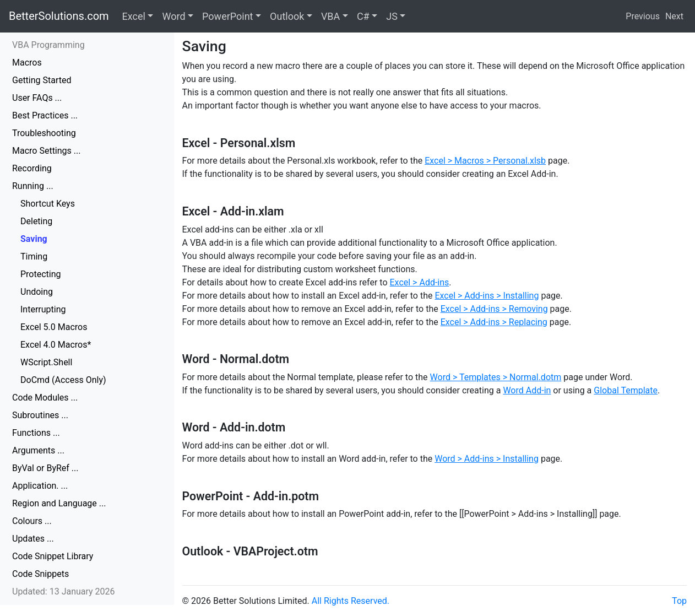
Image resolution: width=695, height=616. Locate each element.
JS (392, 16)
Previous (643, 16)
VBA (330, 16)
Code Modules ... (45, 398)
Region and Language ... (59, 503)
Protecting (41, 274)
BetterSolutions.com (59, 16)
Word (173, 16)
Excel (134, 16)
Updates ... (33, 539)
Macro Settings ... (46, 151)
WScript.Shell (46, 362)
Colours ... (32, 521)
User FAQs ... (37, 98)
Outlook (287, 16)
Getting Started (42, 80)
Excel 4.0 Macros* (56, 345)
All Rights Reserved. (351, 601)
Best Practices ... (45, 115)
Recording (32, 168)
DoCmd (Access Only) (63, 380)
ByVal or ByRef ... (45, 468)
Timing (34, 256)
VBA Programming (48, 45)
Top (679, 601)
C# (363, 16)
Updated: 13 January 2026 (64, 591)
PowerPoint (227, 16)
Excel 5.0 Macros (54, 327)
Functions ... (36, 433)
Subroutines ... (40, 415)
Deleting (36, 221)
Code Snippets (40, 574)
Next (674, 16)
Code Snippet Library (53, 556)
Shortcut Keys (48, 204)
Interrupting (43, 309)
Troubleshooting (44, 133)
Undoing (37, 292)
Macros (27, 63)
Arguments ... (38, 450)
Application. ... (40, 486)
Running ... (33, 186)
